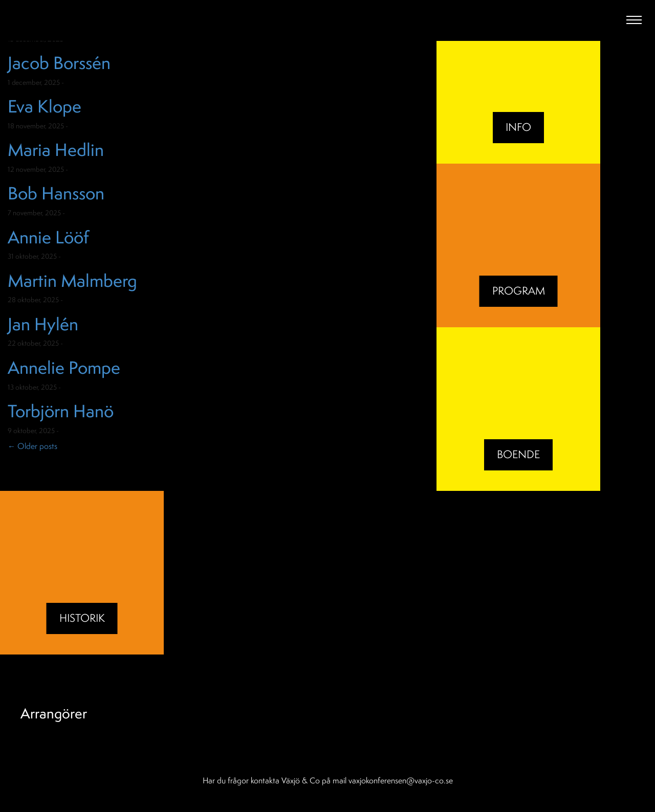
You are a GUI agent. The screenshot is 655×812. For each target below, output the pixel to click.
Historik (82, 618)
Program (519, 291)
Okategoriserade (92, 82)
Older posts (32, 446)
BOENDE (518, 454)
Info (518, 127)
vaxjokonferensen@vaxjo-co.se (401, 780)
